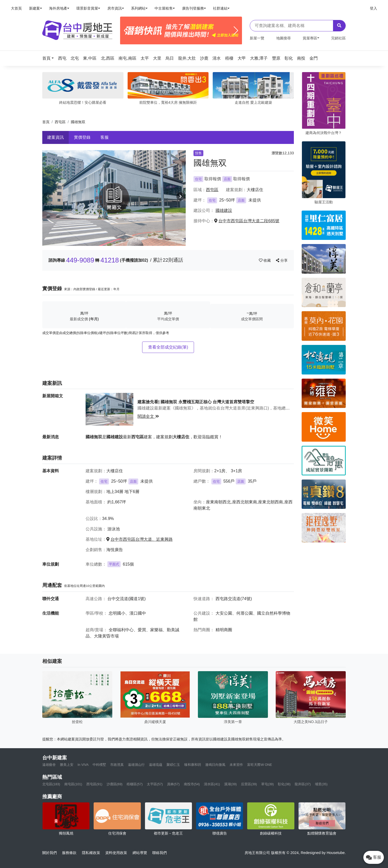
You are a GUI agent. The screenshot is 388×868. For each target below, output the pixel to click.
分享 (282, 260)
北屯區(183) (51, 784)
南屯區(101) (73, 784)
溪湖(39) (230, 784)
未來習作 (236, 765)
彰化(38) (284, 784)
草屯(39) (268, 784)
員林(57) (173, 784)
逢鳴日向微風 (215, 765)
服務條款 (69, 853)
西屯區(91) (94, 784)
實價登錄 (82, 137)
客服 (105, 137)
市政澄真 (117, 765)
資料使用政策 (116, 853)
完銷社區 (338, 38)
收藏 (265, 260)
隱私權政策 (91, 853)
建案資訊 (56, 137)
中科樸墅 (99, 765)
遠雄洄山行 (136, 765)
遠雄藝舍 (49, 765)
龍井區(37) (303, 784)
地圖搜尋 (283, 38)
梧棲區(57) (135, 784)
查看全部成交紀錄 (168, 347)
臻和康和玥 (193, 765)
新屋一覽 (257, 38)
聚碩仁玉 (173, 765)
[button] (50, 58)
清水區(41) (212, 784)
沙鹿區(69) (115, 784)
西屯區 (60, 122)
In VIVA (83, 765)
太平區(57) (155, 784)
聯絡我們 (160, 853)
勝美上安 (67, 765)
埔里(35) (321, 784)
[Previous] (126, 31)
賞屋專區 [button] (310, 38)
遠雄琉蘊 (156, 765)
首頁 (46, 122)
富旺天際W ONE (259, 765)
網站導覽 (140, 853)
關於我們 (50, 853)
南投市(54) (192, 784)
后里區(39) (249, 784)
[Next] (236, 31)
